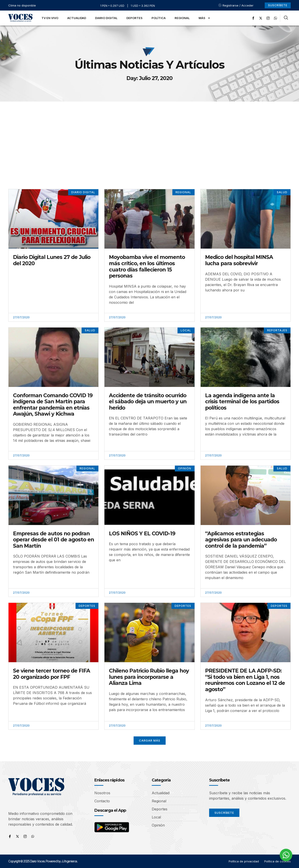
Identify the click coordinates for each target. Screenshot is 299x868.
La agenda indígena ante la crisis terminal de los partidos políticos (242, 402)
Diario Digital (106, 18)
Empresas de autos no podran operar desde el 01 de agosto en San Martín (53, 540)
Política (159, 18)
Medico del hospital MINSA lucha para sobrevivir (239, 260)
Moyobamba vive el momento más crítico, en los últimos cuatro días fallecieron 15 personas (147, 266)
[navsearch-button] (286, 18)
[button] (150, 741)
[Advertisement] (149, 135)
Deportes (134, 18)
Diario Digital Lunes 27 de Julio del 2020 (52, 260)
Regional (182, 18)
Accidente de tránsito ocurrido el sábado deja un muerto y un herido (148, 402)
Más (205, 18)
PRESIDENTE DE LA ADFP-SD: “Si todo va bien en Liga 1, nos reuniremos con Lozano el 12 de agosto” (245, 680)
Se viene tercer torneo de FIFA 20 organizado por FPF (52, 674)
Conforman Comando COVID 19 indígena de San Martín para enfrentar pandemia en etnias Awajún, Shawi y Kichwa (53, 405)
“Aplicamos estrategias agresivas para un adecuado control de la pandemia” (241, 540)
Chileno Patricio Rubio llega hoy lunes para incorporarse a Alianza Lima (149, 677)
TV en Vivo (50, 18)
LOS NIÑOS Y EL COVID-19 (142, 534)
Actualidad (77, 18)
